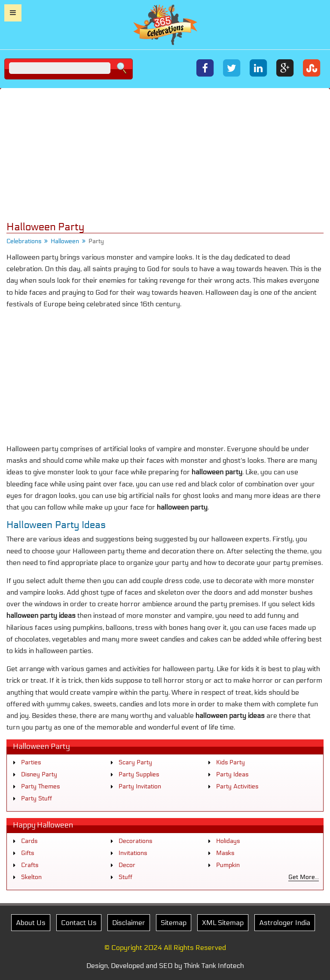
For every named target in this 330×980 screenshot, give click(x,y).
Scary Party (135, 762)
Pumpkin (228, 865)
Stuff (125, 877)
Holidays (228, 841)
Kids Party (231, 762)
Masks (225, 853)
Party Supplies (139, 774)
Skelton (31, 877)
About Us (31, 923)
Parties (31, 762)
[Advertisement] (165, 155)
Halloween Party (41, 746)
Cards (29, 841)
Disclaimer (129, 923)
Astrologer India (285, 923)
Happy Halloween (43, 825)
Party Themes (40, 786)
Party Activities (237, 786)
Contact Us (79, 923)
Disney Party (39, 774)
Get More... (304, 877)
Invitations (133, 853)
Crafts (30, 865)
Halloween (65, 241)
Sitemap (174, 923)
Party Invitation (140, 786)
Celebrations (24, 241)
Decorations (135, 841)
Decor (127, 865)
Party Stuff (37, 798)
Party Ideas (232, 774)
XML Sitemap (223, 923)
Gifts (27, 853)
